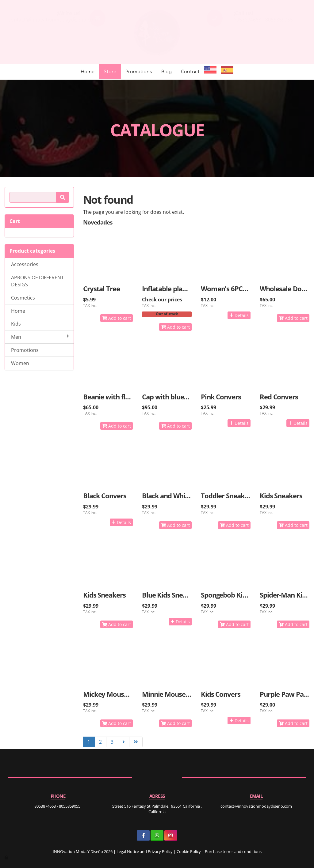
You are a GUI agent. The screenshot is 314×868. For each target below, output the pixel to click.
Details (239, 315)
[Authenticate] (7, 857)
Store (110, 72)
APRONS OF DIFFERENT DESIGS (37, 281)
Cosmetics (23, 298)
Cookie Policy (189, 851)
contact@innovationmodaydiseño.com (53, 20)
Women (20, 363)
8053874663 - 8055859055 (263, 20)
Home (88, 72)
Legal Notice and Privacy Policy (145, 851)
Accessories (25, 264)
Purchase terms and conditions (233, 851)
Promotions (139, 72)
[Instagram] (171, 835)
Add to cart (117, 318)
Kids (16, 324)
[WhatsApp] (157, 835)
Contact (190, 72)
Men (40, 337)
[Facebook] (143, 835)
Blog (167, 72)
